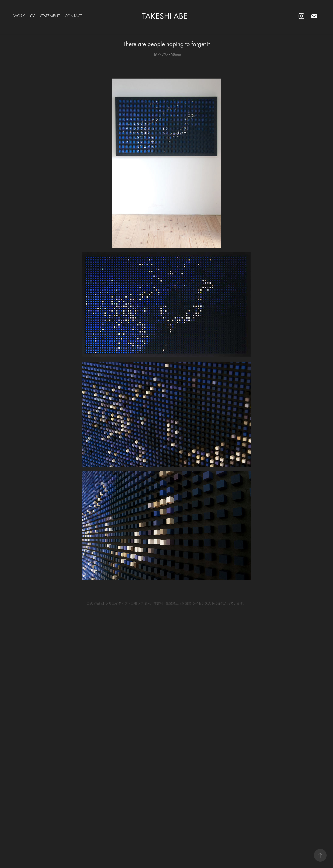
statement (50, 16)
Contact (73, 16)
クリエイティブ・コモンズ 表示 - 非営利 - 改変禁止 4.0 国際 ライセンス (157, 603)
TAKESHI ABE (167, 16)
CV (32, 16)
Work (19, 16)
